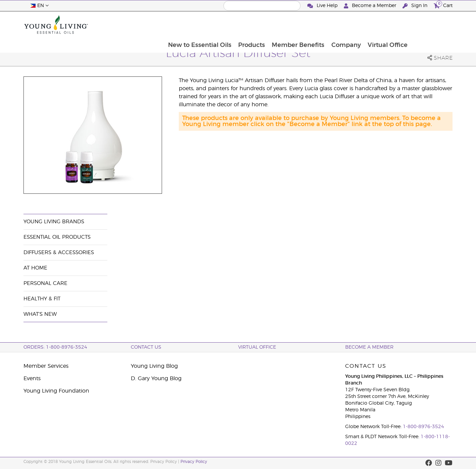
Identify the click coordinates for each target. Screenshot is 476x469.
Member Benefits (338, 24)
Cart (443, 5)
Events (32, 378)
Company (387, 24)
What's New (40, 314)
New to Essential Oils (239, 24)
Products (291, 24)
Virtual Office (429, 24)
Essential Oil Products (57, 237)
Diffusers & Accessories (59, 253)
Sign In (416, 6)
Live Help (323, 6)
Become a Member (371, 6)
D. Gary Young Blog (156, 378)
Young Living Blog (154, 366)
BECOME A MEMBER (369, 347)
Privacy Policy (194, 462)
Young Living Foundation (56, 391)
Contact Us (146, 347)
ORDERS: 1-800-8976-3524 (55, 347)
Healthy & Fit (42, 299)
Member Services (46, 366)
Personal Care (45, 283)
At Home (35, 268)
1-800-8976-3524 (424, 427)
